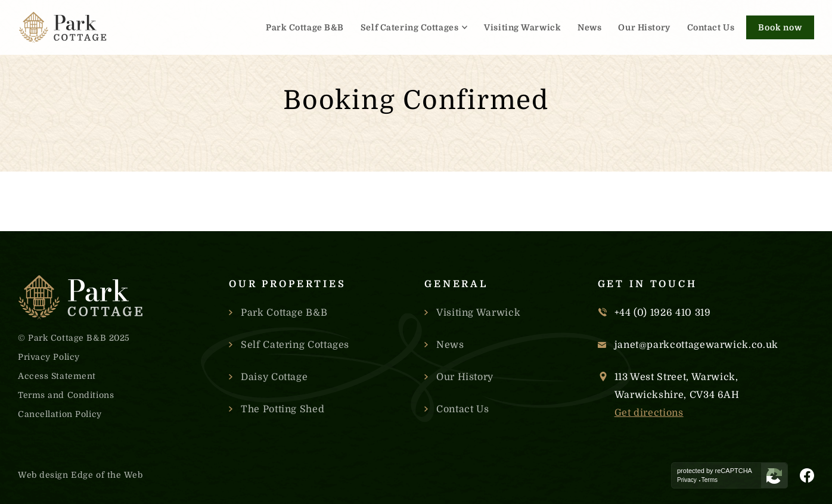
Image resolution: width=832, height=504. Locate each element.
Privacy (687, 480)
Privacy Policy (49, 357)
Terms (710, 480)
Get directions (649, 413)
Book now (780, 27)
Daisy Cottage (274, 377)
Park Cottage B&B (305, 27)
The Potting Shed (282, 409)
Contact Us (711, 27)
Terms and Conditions (66, 395)
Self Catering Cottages (409, 27)
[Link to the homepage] (63, 27)
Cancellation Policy (60, 414)
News (589, 27)
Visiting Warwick (522, 27)
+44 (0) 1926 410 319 (663, 313)
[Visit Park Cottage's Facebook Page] (807, 475)
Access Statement (57, 376)
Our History (644, 27)
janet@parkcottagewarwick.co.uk (696, 345)
